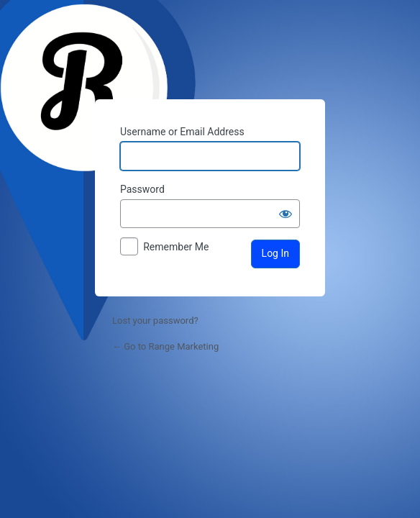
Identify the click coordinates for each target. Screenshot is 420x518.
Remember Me (176, 247)
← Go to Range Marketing (165, 346)
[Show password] (286, 214)
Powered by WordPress (210, 51)
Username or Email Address (182, 132)
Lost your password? (155, 321)
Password (142, 189)
